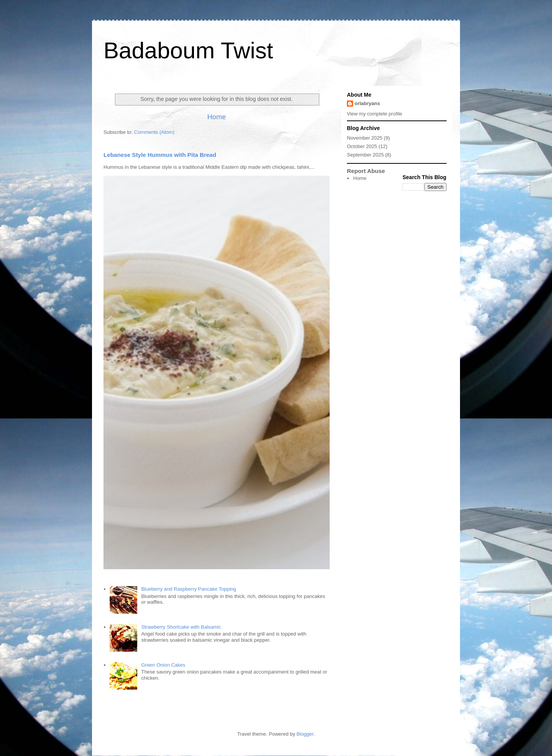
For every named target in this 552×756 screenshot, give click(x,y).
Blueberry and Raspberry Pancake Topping (189, 589)
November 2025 (365, 138)
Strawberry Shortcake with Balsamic (181, 627)
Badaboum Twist (188, 50)
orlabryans (367, 103)
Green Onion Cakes (163, 665)
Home (217, 117)
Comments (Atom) (154, 132)
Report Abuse (366, 171)
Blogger (305, 734)
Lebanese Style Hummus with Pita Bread (160, 155)
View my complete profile (375, 114)
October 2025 (362, 146)
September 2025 (365, 155)
